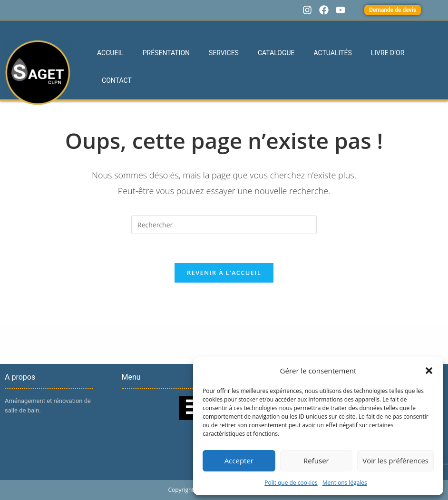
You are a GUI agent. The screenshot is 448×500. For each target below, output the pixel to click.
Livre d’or (388, 53)
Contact (117, 80)
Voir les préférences (395, 461)
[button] (429, 371)
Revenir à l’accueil (224, 273)
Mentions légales (345, 483)
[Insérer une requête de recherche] (224, 225)
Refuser (316, 461)
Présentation (166, 53)
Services (224, 53)
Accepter (239, 461)
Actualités (333, 53)
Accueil (110, 53)
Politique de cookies (291, 483)
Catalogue (276, 53)
